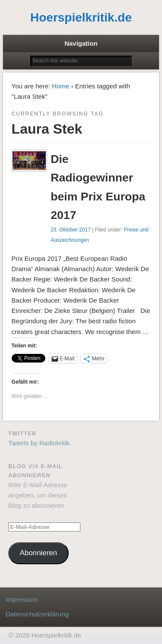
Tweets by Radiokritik (39, 443)
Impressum (22, 599)
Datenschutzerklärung (37, 614)
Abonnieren (38, 553)
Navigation (81, 43)
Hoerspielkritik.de (81, 17)
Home (60, 86)
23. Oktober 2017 (71, 230)
